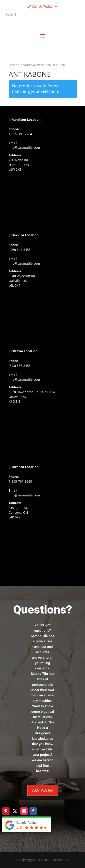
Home (13, 65)
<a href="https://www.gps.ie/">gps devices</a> (43, 433)
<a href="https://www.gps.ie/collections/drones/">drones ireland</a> (43, 317)
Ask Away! (43, 790)
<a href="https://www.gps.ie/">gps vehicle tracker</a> (43, 549)
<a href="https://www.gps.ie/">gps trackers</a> (43, 201)
